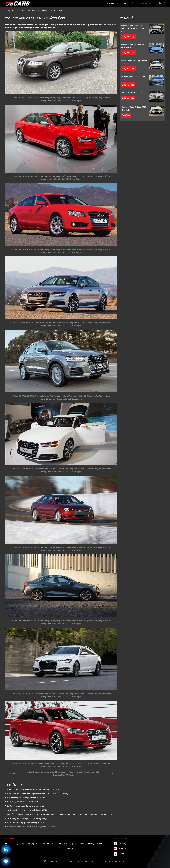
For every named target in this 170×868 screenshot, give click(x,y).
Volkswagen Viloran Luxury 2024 (133, 78)
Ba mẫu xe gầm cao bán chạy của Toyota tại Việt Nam (31, 827)
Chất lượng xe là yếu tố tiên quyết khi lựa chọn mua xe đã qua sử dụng (38, 793)
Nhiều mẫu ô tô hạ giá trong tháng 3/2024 (25, 823)
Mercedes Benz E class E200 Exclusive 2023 (133, 46)
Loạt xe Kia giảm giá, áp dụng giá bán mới (26, 806)
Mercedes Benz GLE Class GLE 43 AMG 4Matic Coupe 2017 (133, 28)
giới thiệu (129, 3)
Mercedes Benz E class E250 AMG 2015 (133, 109)
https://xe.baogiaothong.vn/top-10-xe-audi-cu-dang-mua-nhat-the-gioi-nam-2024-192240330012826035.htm (64, 773)
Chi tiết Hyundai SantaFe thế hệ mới (23, 802)
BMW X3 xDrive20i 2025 (132, 93)
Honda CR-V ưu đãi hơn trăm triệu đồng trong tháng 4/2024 (33, 789)
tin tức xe (146, 3)
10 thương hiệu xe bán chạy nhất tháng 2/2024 (27, 810)
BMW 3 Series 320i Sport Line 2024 (134, 62)
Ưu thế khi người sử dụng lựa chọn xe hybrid (26, 798)
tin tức (20, 11)
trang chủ (112, 3)
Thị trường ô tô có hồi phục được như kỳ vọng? (27, 818)
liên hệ (161, 3)
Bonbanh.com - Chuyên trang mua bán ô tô (107, 861)
